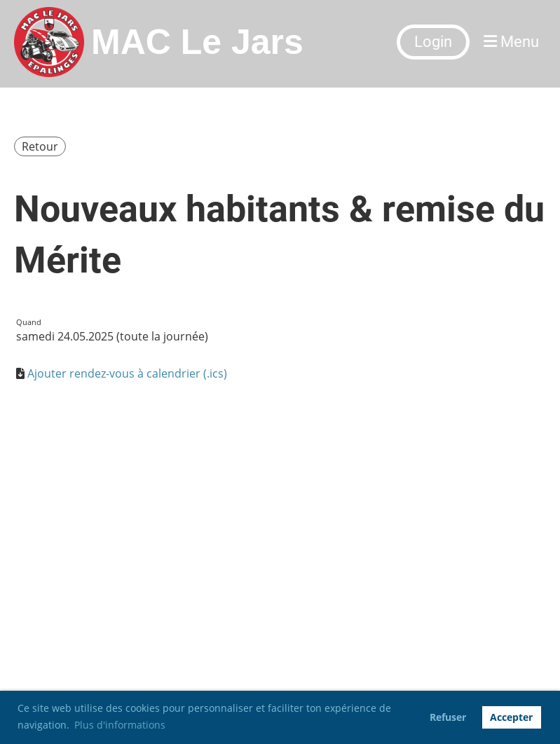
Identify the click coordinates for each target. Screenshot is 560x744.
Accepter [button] (511, 717)
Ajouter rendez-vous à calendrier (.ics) (127, 373)
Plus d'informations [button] (120, 725)
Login (433, 42)
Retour (40, 146)
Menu (511, 42)
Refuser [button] (448, 717)
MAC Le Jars (197, 42)
